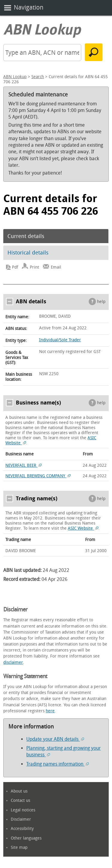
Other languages (26, 838)
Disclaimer (21, 819)
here (50, 711)
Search (38, 77)
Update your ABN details (55, 739)
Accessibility (22, 829)
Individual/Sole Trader (60, 340)
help (101, 302)
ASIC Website (83, 528)
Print (34, 267)
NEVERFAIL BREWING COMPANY (38, 476)
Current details (26, 236)
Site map (19, 847)
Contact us (20, 800)
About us (19, 791)
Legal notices (23, 810)
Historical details (28, 253)
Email (56, 267)
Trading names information (57, 764)
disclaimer (13, 662)
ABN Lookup (15, 77)
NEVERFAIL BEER (23, 465)
